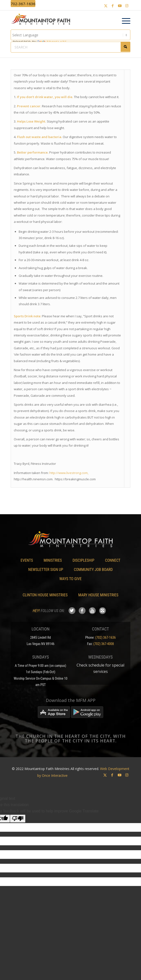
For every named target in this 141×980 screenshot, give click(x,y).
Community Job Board (93, 570)
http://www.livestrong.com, (69, 473)
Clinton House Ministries (45, 595)
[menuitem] (124, 21)
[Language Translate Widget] (71, 35)
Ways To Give (70, 579)
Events (27, 560)
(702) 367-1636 (106, 638)
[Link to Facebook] (113, 6)
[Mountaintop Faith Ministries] (42, 20)
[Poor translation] (18, 819)
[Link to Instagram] (127, 6)
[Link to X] (106, 6)
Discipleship (83, 560)
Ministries (53, 560)
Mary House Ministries (98, 595)
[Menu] (124, 21)
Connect (113, 560)
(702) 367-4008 (104, 644)
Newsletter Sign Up (46, 570)
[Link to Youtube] (120, 6)
